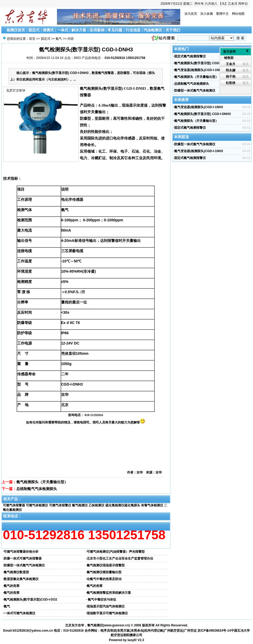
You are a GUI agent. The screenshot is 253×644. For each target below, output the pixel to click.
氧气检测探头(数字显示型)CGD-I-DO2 (30, 600)
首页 (32, 39)
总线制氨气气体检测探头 (37, 489)
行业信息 (133, 30)
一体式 (63, 30)
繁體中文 (222, 14)
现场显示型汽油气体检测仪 (106, 606)
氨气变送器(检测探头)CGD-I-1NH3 (199, 70)
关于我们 (173, 30)
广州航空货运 (173, 631)
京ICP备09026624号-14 (214, 631)
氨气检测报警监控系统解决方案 (109, 593)
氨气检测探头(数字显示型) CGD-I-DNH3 (202, 63)
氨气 (59, 39)
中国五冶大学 (240, 631)
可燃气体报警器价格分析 (21, 552)
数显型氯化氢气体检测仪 (21, 579)
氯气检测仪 (80, 505)
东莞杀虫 (137, 631)
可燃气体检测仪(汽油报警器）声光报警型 (116, 552)
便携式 (48, 30)
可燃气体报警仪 (60, 505)
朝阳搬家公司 (133, 635)
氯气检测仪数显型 (16, 572)
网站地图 (238, 14)
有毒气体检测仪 (152, 505)
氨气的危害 (12, 586)
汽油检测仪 (153, 30)
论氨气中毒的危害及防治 (104, 579)
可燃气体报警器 (14, 505)
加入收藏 (207, 14)
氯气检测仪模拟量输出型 (104, 572)
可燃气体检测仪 (37, 505)
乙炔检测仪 (96, 505)
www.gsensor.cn (116, 625)
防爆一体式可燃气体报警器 (23, 558)
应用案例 (97, 30)
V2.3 (141, 640)
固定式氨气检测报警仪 (190, 56)
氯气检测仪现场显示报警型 (106, 565)
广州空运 (190, 631)
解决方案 (79, 30)
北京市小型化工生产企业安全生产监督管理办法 (120, 558)
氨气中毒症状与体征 (101, 600)
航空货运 (117, 635)
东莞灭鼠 (123, 631)
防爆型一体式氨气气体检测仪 (24, 565)
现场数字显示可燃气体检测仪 (107, 613)
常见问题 (115, 30)
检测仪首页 (16, 30)
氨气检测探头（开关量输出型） (42, 482)
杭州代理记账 (154, 631)
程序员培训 (108, 631)
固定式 (34, 30)
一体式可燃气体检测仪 (20, 613)
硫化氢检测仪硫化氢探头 (123, 505)
